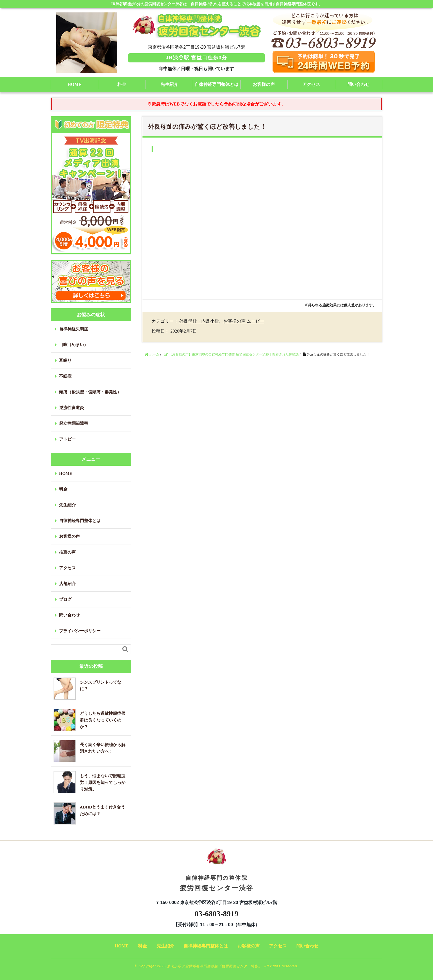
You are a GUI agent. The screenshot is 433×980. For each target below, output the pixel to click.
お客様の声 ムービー (244, 321)
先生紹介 (169, 84)
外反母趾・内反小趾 (199, 321)
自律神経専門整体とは (216, 84)
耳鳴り (65, 360)
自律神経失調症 (74, 329)
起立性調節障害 (74, 423)
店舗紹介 (67, 584)
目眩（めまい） (74, 345)
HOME (74, 84)
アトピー (67, 439)
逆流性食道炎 (72, 408)
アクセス (311, 84)
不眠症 (65, 376)
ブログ (65, 599)
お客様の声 (264, 84)
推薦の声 (67, 552)
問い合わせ (358, 84)
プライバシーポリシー (80, 631)
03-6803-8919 (217, 914)
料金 (122, 84)
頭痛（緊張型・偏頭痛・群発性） (90, 392)
